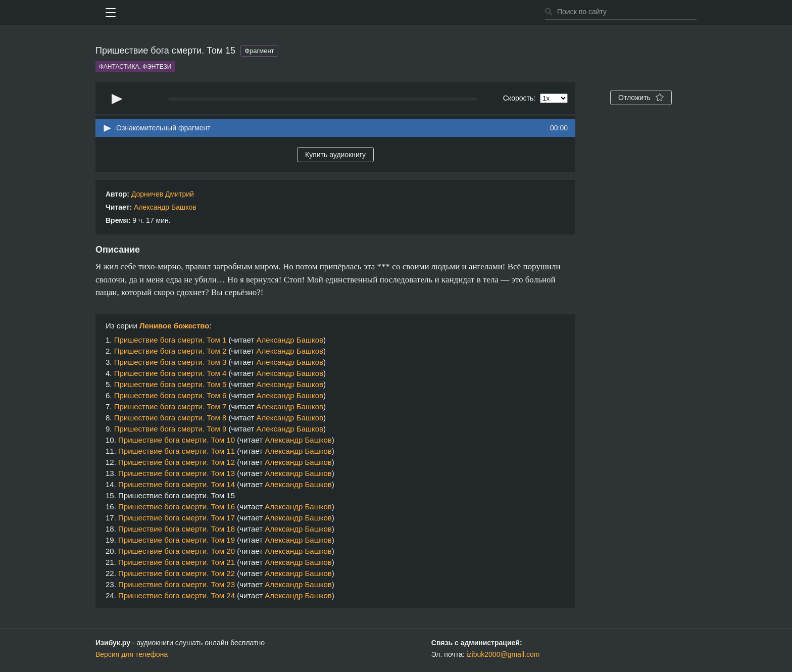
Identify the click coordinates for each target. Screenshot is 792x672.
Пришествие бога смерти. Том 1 (170, 340)
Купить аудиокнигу (335, 155)
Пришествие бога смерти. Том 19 (177, 540)
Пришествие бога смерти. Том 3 (170, 362)
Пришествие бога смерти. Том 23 (177, 584)
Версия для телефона (132, 654)
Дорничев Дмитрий (163, 194)
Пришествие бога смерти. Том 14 (177, 484)
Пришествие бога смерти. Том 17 (177, 518)
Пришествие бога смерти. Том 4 (170, 373)
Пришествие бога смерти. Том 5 (170, 384)
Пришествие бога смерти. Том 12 (177, 462)
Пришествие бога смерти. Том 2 (170, 351)
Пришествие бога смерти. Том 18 (177, 529)
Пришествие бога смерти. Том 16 (177, 507)
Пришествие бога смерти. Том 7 (170, 406)
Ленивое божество (175, 326)
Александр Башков (165, 207)
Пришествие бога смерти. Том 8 (170, 418)
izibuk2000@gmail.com (503, 654)
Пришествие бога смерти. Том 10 (177, 440)
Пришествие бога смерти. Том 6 (170, 395)
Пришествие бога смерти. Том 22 (177, 573)
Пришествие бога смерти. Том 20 (177, 551)
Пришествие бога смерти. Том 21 (177, 562)
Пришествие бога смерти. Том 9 (170, 429)
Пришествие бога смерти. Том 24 (177, 595)
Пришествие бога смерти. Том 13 (177, 473)
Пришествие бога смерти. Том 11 (177, 451)
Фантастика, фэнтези (135, 67)
